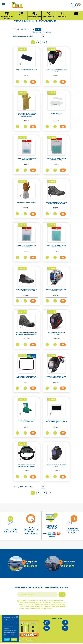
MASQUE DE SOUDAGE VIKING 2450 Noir (56, 466)
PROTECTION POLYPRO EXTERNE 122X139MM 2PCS (56, 246)
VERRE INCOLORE (56, 114)
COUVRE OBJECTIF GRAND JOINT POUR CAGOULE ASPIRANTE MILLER (27, 377)
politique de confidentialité (50, 604)
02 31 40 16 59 (30, 566)
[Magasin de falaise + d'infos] (16, 564)
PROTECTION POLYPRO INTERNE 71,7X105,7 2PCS (27, 246)
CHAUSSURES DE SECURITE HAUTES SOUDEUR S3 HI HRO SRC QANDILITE (27, 334)
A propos (23, 640)
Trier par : (16, 29)
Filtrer (38, 29)
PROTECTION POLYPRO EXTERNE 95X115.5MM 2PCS (56, 159)
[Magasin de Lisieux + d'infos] (53, 564)
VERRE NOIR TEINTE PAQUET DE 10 (27, 70)
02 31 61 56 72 (67, 566)
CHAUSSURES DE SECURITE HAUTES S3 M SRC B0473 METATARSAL (27, 290)
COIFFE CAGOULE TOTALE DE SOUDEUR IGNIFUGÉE (27, 421)
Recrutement (31, 640)
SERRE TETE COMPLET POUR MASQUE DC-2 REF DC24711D (27, 466)
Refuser (7, 639)
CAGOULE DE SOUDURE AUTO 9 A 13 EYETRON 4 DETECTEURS (56, 377)
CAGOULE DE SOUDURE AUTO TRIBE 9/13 (56, 71)
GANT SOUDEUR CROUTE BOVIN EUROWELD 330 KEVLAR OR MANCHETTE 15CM (27, 115)
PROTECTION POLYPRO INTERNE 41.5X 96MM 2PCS (27, 159)
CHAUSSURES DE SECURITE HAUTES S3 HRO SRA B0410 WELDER (56, 203)
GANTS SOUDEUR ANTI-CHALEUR (27, 202)
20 (43, 36)
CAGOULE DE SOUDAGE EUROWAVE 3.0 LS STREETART (56, 290)
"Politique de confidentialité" (9, 635)
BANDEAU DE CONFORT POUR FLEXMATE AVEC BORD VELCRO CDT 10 (56, 421)
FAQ (2, 640)
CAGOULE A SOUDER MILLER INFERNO (56, 334)
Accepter (14, 639)
